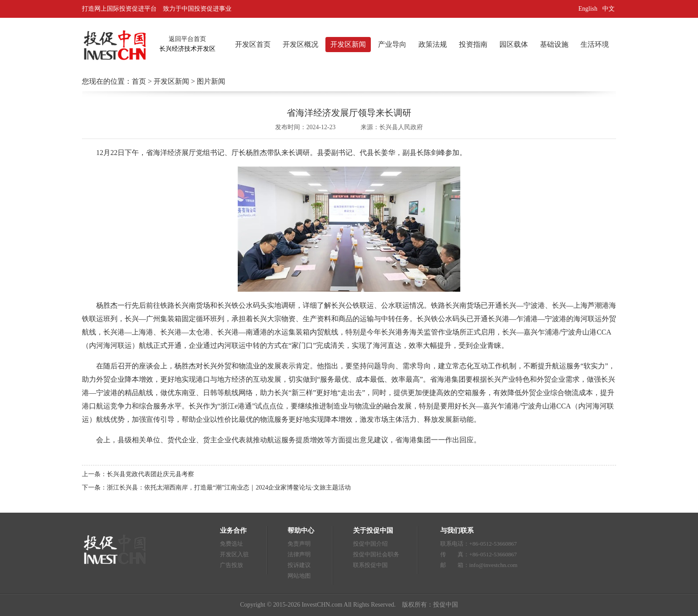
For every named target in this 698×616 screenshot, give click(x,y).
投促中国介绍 (370, 544)
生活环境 (595, 44)
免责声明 (299, 544)
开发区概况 (300, 44)
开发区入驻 (234, 554)
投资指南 (473, 44)
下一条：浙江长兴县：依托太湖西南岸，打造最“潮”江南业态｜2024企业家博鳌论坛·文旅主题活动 (216, 487)
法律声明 (299, 554)
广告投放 (231, 565)
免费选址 (231, 544)
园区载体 (514, 44)
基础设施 (554, 44)
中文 (609, 9)
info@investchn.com (493, 565)
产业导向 (392, 44)
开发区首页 (253, 44)
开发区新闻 (348, 44)
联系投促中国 (370, 565)
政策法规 (433, 44)
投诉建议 (299, 565)
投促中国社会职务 (376, 554)
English (588, 9)
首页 (139, 81)
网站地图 (299, 576)
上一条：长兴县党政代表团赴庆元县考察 (138, 474)
